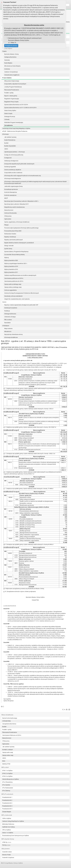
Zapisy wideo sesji (8, 755)
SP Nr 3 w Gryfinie (7, 776)
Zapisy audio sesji (8, 752)
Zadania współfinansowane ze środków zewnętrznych (20, 275)
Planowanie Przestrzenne (12, 90)
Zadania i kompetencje (11, 72)
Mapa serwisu (8, 328)
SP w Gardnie (6, 785)
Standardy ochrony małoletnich (13, 296)
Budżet (6, 143)
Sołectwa (7, 69)
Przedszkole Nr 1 (7, 797)
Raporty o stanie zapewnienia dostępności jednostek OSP (21, 305)
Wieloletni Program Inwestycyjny (14, 122)
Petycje (6, 225)
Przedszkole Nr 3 (7, 803)
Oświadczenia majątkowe (12, 75)
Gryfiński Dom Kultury (9, 827)
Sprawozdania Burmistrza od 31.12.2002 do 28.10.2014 (20, 108)
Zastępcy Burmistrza (10, 57)
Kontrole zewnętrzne (10, 195)
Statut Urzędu (8, 114)
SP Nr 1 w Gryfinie (7, 771)
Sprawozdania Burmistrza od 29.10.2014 (16, 105)
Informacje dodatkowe (11, 337)
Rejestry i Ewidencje (10, 237)
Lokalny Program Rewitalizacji (13, 87)
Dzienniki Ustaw (7, 852)
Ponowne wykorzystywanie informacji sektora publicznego (21, 228)
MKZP (6, 198)
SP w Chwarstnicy (7, 782)
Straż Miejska (8, 48)
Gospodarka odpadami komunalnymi (15, 84)
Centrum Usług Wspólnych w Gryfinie (13, 821)
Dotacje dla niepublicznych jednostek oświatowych (19, 164)
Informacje (5, 134)
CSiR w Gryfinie (7, 818)
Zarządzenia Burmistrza (9, 724)
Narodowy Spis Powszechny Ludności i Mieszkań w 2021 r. (21, 201)
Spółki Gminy (8, 249)
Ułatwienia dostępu (10, 317)
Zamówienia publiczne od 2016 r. (14, 278)
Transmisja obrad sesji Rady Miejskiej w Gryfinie (16, 128)
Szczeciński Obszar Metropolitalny (14, 255)
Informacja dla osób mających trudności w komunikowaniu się (23, 176)
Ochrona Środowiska (10, 213)
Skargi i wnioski (9, 246)
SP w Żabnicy (6, 791)
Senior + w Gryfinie (8, 833)
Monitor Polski (7, 855)
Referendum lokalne (10, 234)
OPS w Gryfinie (7, 830)
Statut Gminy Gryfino (10, 110)
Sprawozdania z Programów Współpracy (16, 252)
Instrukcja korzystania (11, 308)
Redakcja (7, 311)
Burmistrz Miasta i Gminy (11, 54)
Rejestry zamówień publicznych (14, 240)
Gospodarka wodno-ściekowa (13, 173)
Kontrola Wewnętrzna (11, 192)
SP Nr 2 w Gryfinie (7, 773)
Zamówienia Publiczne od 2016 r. (12, 735)
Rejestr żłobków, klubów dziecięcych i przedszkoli (19, 243)
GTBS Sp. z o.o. (7, 842)
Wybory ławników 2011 (11, 272)
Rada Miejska (8, 63)
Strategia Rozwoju (10, 117)
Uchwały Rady (6, 721)
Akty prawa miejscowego (12, 81)
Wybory (7, 258)
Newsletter (7, 323)
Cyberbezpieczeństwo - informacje (15, 152)
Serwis (4, 302)
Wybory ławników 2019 (11, 266)
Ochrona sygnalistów (10, 290)
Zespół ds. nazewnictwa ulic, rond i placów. (17, 299)
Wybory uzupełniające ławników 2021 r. (16, 263)
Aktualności (8, 331)
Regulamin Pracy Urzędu (11, 102)
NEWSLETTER (6, 764)
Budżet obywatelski (10, 146)
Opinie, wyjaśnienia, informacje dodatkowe (17, 222)
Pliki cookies (8, 320)
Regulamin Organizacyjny (12, 99)
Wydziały (7, 60)
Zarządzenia (8, 125)
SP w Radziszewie (8, 788)
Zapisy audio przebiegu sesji (13, 284)
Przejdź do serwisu (11, 46)
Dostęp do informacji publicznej (14, 155)
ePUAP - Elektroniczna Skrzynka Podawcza (15, 131)
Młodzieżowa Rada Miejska (12, 66)
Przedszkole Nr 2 (7, 800)
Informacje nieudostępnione (13, 179)
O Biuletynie (6, 326)
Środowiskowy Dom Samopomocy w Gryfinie (16, 836)
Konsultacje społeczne (11, 189)
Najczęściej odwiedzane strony (13, 334)
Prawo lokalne (7, 78)
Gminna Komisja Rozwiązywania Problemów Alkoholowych (22, 293)
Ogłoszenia (8, 219)
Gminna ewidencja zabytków (13, 170)
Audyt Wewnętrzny (10, 140)
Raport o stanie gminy (11, 96)
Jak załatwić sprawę (10, 137)
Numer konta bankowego (10, 718)
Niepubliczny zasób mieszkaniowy (14, 207)
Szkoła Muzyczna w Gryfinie (10, 779)
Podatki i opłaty (9, 93)
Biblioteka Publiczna (8, 824)
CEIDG (6, 149)
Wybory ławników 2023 (11, 260)
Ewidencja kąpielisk (10, 167)
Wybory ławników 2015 (11, 269)
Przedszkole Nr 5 (7, 809)
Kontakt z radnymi (8, 750)
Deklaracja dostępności (11, 161)
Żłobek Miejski (7, 812)
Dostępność (8, 158)
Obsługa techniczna (10, 314)
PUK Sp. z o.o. (6, 845)
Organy (4, 51)
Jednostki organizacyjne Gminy (13, 186)
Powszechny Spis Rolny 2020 (13, 231)
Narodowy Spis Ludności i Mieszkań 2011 (17, 204)
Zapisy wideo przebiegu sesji (13, 287)
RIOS (4, 761)
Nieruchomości (9, 210)
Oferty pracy (8, 216)
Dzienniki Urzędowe (8, 858)
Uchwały (7, 119)
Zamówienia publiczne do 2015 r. (14, 281)
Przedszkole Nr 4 (7, 806)
